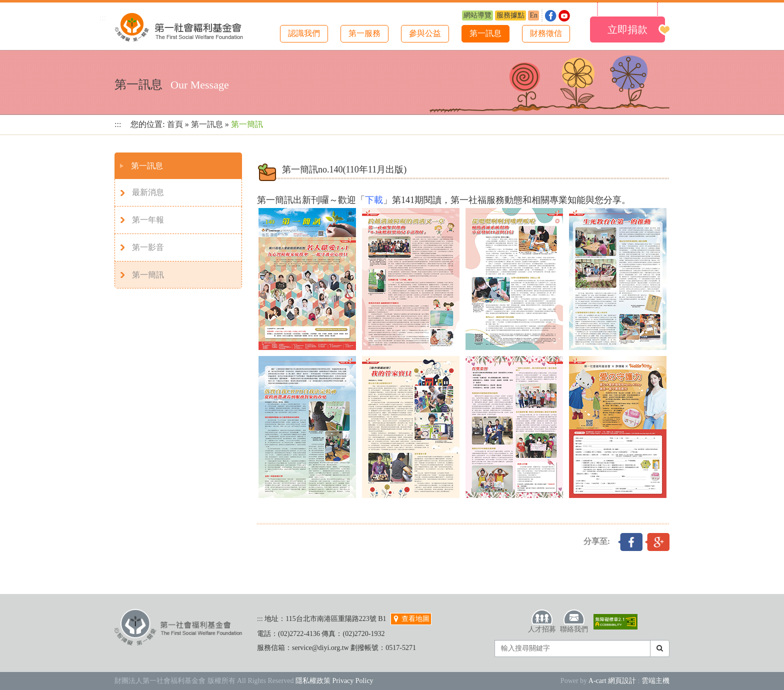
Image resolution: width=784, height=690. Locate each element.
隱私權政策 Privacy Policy (334, 681)
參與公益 (425, 33)
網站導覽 (477, 15)
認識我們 (304, 33)
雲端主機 (655, 681)
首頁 (175, 124)
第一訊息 (485, 33)
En (533, 15)
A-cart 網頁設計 (612, 681)
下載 (374, 200)
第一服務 (364, 33)
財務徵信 (546, 33)
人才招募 (542, 621)
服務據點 (510, 15)
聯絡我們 (574, 621)
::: (103, 18)
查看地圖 (411, 619)
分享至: (597, 541)
